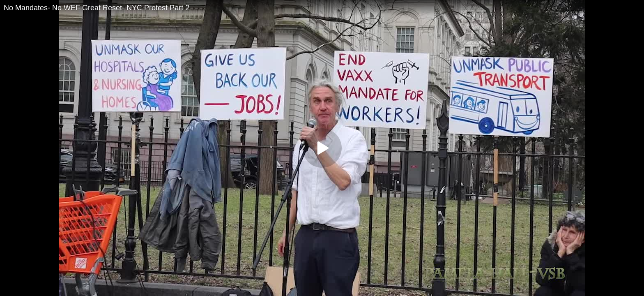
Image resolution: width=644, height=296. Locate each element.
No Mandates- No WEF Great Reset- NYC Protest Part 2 (97, 8)
